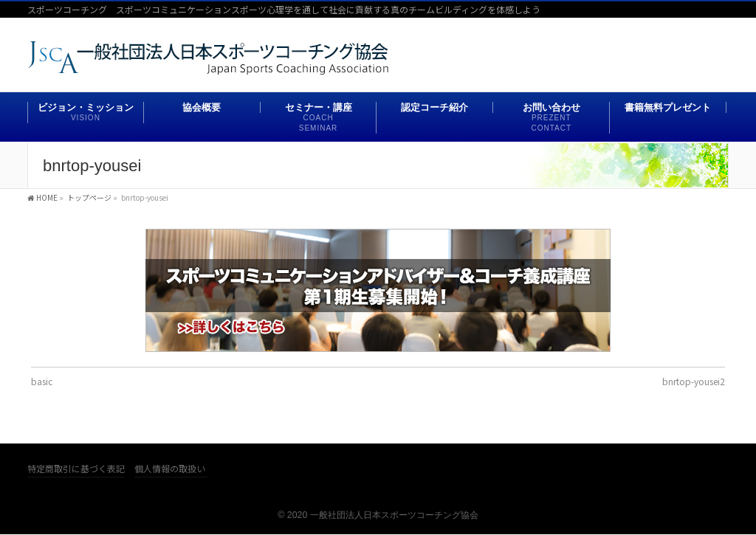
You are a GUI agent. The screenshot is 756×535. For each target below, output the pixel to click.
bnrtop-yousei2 (694, 381)
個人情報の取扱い (170, 469)
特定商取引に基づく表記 (76, 469)
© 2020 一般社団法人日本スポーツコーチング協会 (378, 515)
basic (42, 381)
